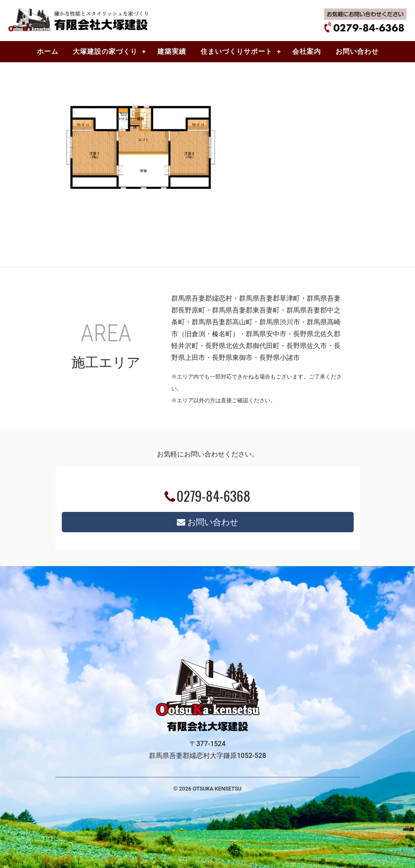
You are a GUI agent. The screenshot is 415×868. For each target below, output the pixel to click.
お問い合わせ (207, 522)
